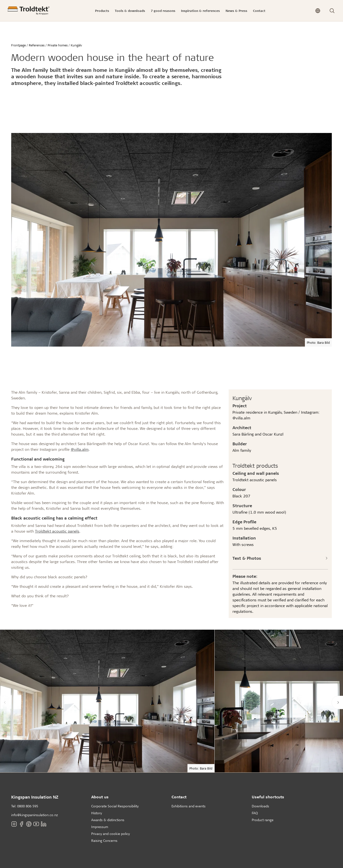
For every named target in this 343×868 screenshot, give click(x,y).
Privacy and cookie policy (111, 834)
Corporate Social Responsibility (115, 806)
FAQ (255, 813)
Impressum (100, 827)
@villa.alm (80, 449)
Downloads (260, 806)
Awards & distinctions (108, 820)
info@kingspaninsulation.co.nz (35, 815)
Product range (263, 820)
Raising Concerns (104, 841)
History (97, 813)
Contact (179, 797)
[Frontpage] (29, 11)
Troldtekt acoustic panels (57, 531)
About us (100, 797)
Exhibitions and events (189, 806)
